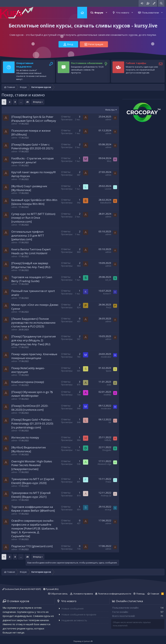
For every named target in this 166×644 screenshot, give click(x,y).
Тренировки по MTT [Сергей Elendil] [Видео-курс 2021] (31, 495)
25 (27, 102)
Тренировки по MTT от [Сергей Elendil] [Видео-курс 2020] (33, 481)
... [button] (21, 102)
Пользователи (150, 13)
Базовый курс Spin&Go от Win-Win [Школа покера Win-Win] (34, 202)
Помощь (141, 594)
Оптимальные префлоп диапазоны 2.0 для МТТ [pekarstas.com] (28, 235)
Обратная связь (59, 594)
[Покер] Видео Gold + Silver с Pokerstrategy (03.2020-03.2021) (32, 146)
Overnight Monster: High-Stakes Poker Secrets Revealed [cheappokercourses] (32, 465)
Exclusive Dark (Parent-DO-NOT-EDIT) (22, 589)
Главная (82, 13)
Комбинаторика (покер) (28, 382)
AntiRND (107, 395)
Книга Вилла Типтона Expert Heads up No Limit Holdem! (31, 251)
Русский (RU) (51, 589)
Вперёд (37, 102)
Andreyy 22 (106, 496)
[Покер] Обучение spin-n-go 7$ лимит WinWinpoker (32, 394)
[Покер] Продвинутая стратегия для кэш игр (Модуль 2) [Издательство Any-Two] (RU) (34, 340)
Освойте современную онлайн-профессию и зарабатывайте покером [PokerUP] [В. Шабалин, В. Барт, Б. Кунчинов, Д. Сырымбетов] (35, 528)
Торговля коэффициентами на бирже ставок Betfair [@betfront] (33, 509)
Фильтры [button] (110, 110)
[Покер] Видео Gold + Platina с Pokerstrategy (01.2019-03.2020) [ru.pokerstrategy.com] (32, 423)
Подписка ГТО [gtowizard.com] (32, 546)
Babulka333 (106, 203)
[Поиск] (161, 3)
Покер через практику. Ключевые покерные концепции (34, 356)
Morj (109, 161)
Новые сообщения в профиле (79, 614)
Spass (109, 371)
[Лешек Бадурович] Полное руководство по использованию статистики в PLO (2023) (33, 323)
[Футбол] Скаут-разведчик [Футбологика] (29, 188)
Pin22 (109, 307)
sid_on (108, 280)
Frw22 (108, 482)
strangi (108, 510)
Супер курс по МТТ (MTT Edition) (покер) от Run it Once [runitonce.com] (33, 218)
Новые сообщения (72, 608)
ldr (110, 422)
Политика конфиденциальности (115, 594)
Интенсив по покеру (25, 437)
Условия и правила (83, 594)
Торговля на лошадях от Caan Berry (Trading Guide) (32, 279)
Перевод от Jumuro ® (83, 641)
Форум (99, 13)
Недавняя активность (74, 620)
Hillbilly (108, 440)
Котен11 (107, 294)
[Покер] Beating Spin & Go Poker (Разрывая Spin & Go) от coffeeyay (34, 119)
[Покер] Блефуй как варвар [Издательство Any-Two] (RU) (31, 265)
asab (109, 385)
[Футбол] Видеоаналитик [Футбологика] (29, 449)
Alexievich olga (104, 464)
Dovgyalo (107, 450)
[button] (106, 13)
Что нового (123, 13)
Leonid (108, 189)
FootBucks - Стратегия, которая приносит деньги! (33, 160)
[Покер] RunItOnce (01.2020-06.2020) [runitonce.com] (30, 408)
